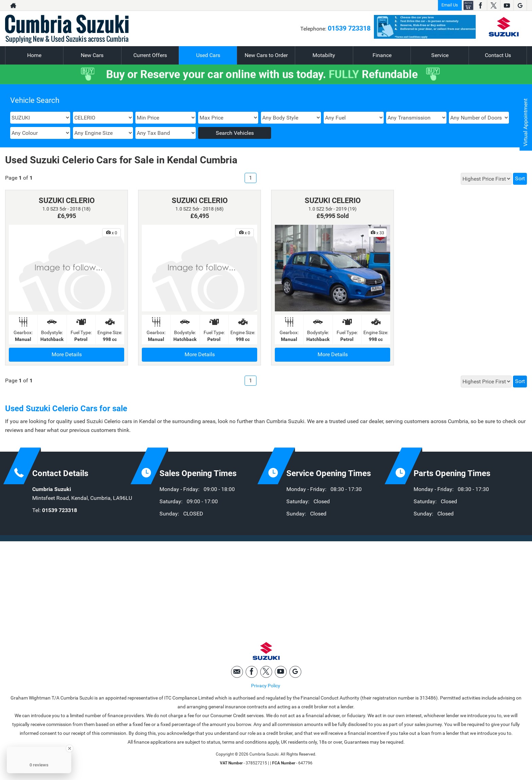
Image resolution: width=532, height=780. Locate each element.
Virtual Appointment (525, 122)
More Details (67, 354)
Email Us (450, 5)
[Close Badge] (70, 748)
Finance (382, 55)
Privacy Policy (266, 686)
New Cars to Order (266, 55)
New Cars (92, 55)
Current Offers (150, 55)
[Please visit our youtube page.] (507, 5)
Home (34, 55)
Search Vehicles (235, 133)
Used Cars (208, 55)
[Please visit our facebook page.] (480, 5)
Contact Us (498, 55)
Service (440, 55)
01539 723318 (349, 28)
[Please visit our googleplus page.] (520, 5)
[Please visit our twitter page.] (493, 5)
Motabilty (324, 55)
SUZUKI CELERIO (67, 201)
